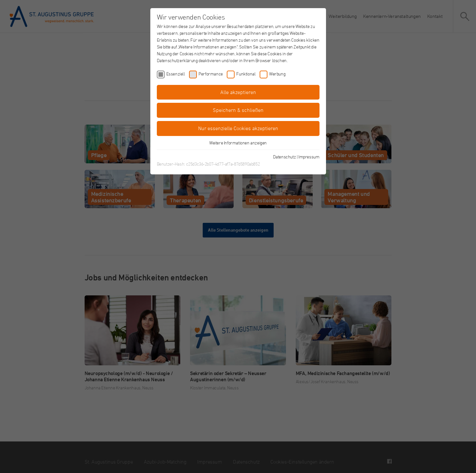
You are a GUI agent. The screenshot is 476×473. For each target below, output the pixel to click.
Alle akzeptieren (238, 92)
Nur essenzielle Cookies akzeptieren (238, 128)
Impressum (309, 157)
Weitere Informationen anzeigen (238, 143)
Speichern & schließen (238, 110)
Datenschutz (285, 157)
